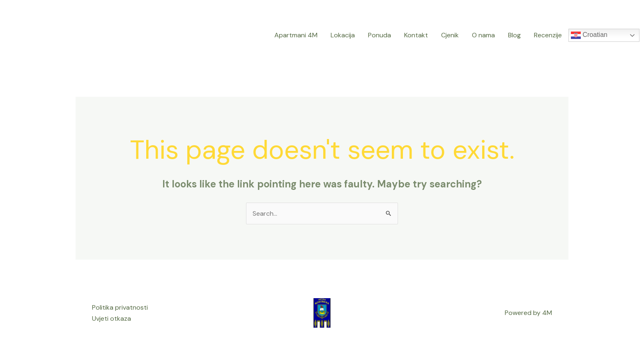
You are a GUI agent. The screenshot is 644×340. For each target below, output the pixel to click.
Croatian (589, 35)
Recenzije (548, 35)
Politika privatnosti (120, 307)
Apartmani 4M (296, 35)
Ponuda (379, 35)
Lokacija (343, 35)
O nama (483, 35)
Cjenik (450, 35)
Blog (514, 35)
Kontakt (416, 35)
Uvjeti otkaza (112, 318)
